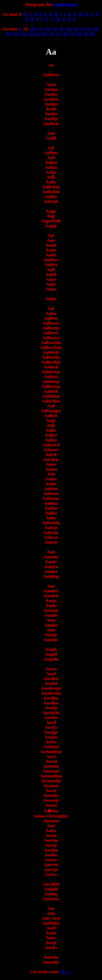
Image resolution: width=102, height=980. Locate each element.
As (52, 34)
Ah (76, 29)
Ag (68, 29)
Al (8, 34)
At (58, 34)
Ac (40, 29)
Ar (45, 34)
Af (62, 29)
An (24, 34)
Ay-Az (89, 34)
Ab (33, 29)
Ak (96, 29)
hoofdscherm (65, 4)
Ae (55, 29)
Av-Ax (76, 34)
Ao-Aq (34, 34)
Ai (83, 29)
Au (65, 34)
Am (16, 34)
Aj (89, 29)
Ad (47, 29)
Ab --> (66, 972)
